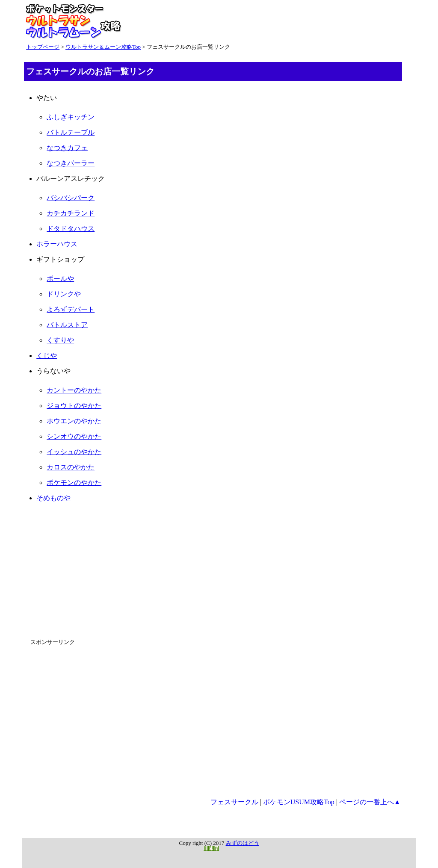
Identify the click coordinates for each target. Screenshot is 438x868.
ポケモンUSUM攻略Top (299, 802)
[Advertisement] (213, 569)
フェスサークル (234, 802)
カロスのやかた (71, 467)
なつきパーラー (71, 163)
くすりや (60, 340)
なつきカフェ (67, 148)
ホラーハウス (57, 244)
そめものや (53, 498)
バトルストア (67, 325)
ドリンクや (64, 294)
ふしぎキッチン (71, 117)
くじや (47, 356)
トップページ (43, 47)
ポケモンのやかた (74, 483)
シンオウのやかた (74, 436)
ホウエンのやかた (74, 421)
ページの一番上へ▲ (370, 802)
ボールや (60, 279)
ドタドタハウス (71, 229)
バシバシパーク (71, 198)
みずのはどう (243, 843)
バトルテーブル (71, 132)
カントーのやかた (74, 390)
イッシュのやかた (74, 452)
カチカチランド (71, 213)
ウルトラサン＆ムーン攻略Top (103, 47)
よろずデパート (71, 309)
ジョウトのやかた (74, 406)
